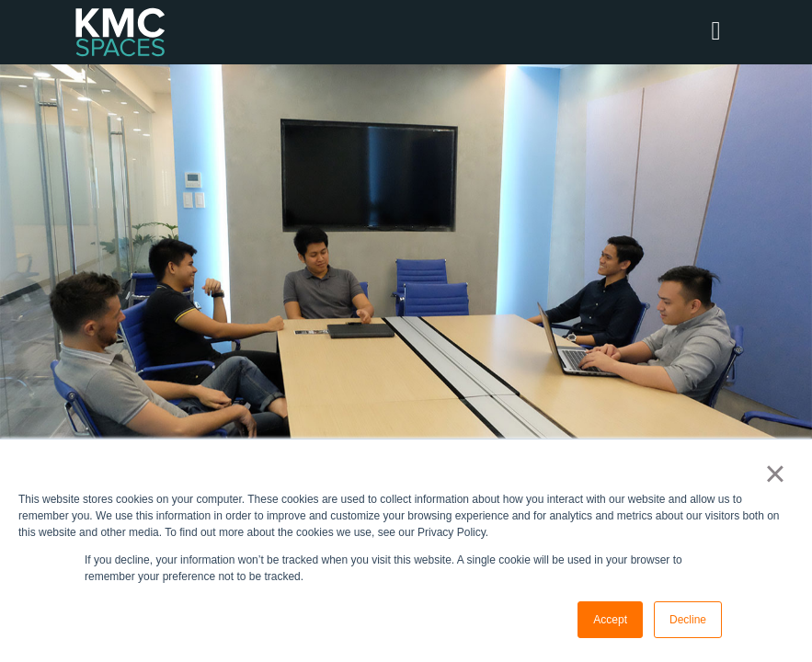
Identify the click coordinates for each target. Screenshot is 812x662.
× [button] (775, 474)
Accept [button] (610, 620)
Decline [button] (688, 620)
